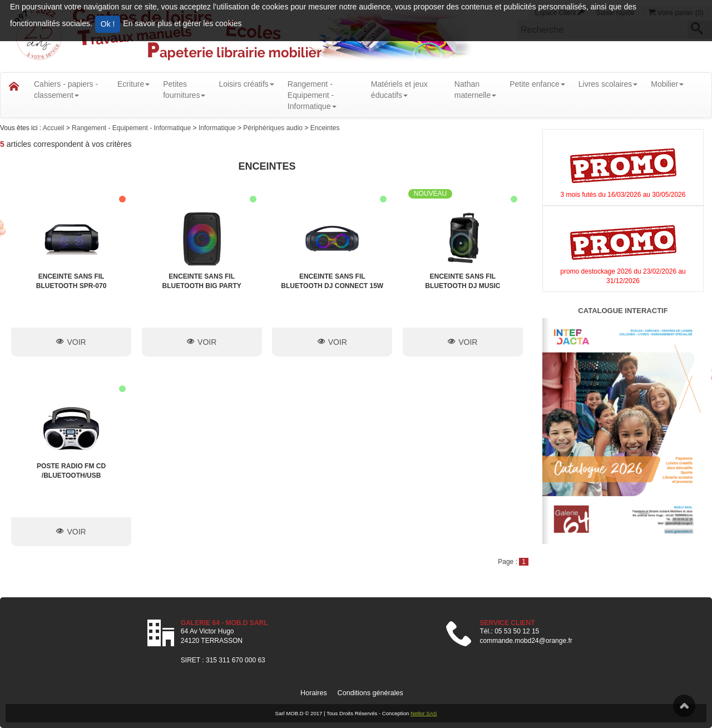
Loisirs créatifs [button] (246, 84)
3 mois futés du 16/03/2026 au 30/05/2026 (623, 195)
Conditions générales (370, 693)
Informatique (218, 128)
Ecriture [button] (133, 84)
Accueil (55, 128)
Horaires (314, 693)
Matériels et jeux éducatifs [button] (399, 90)
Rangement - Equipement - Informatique (132, 128)
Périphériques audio (274, 128)
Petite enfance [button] (537, 84)
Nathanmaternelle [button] (475, 90)
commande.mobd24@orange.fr (526, 641)
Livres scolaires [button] (608, 84)
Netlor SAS (424, 713)
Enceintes (325, 128)
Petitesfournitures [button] (184, 90)
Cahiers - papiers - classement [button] (66, 90)
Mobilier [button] (667, 84)
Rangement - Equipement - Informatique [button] (312, 95)
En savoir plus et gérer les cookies (182, 23)
